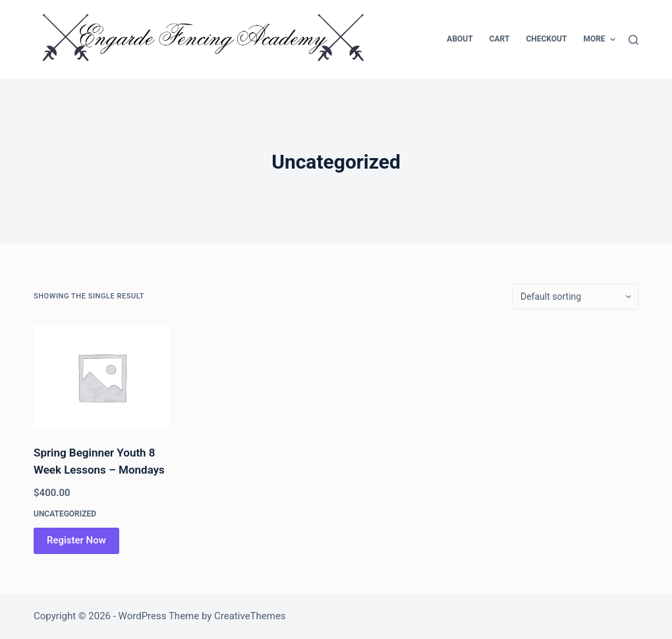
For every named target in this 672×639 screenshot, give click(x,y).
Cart (500, 39)
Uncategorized (65, 514)
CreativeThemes (250, 616)
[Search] (633, 40)
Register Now (76, 540)
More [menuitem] (599, 40)
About (460, 39)
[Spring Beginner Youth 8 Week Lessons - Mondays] (102, 377)
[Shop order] (575, 296)
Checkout (546, 39)
